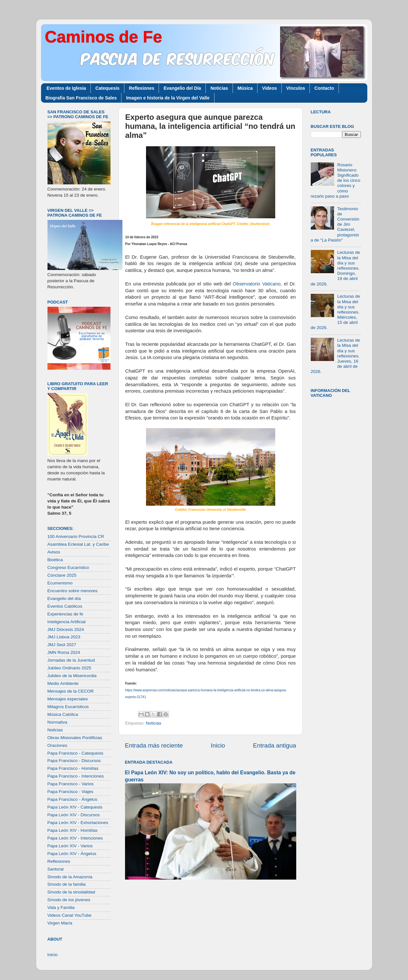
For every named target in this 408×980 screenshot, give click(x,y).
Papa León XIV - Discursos (74, 815)
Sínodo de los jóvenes (69, 900)
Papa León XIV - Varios (70, 846)
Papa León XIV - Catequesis (75, 807)
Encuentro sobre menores (73, 591)
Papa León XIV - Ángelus (72, 854)
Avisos (54, 552)
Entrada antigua (274, 745)
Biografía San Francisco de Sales (81, 98)
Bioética (55, 560)
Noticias (219, 88)
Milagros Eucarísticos (68, 707)
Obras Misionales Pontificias (75, 738)
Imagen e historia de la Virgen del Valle (168, 98)
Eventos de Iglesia (66, 88)
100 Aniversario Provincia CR (76, 536)
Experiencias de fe (65, 614)
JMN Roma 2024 (64, 652)
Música (245, 88)
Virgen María (60, 923)
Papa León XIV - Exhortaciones (78, 823)
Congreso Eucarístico (68, 567)
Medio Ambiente (63, 683)
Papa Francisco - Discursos (74, 761)
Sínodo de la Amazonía (70, 877)
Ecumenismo (60, 583)
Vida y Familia (61, 908)
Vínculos (296, 88)
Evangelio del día (64, 598)
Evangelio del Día (182, 88)
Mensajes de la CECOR (71, 691)
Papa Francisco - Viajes (70, 792)
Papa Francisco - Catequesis (75, 753)
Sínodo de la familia (67, 884)
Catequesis (107, 88)
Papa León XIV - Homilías (73, 830)
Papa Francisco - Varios (71, 784)
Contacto (324, 88)
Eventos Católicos (65, 606)
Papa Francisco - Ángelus (73, 799)
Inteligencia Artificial (67, 622)
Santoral (56, 869)
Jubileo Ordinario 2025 (69, 668)
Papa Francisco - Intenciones (76, 776)
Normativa (58, 722)
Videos (269, 88)
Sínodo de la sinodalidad (71, 892)
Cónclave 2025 (62, 575)
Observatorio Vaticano (257, 284)
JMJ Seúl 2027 (62, 645)
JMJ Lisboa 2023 (64, 637)
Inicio (218, 745)
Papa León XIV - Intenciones (75, 838)
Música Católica (63, 714)
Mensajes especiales (68, 699)
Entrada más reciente (154, 745)
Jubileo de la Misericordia (72, 676)
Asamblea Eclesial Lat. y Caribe (78, 544)
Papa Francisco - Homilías (73, 768)
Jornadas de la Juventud (71, 660)
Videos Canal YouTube (70, 915)
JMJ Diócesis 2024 (66, 629)
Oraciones (58, 745)
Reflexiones (142, 88)
